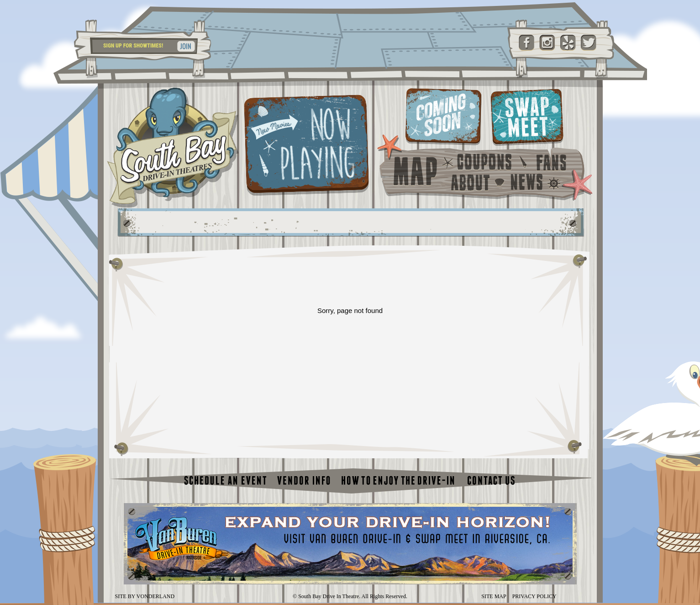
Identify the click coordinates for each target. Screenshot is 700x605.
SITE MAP (494, 596)
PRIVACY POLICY (534, 596)
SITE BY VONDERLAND (145, 596)
